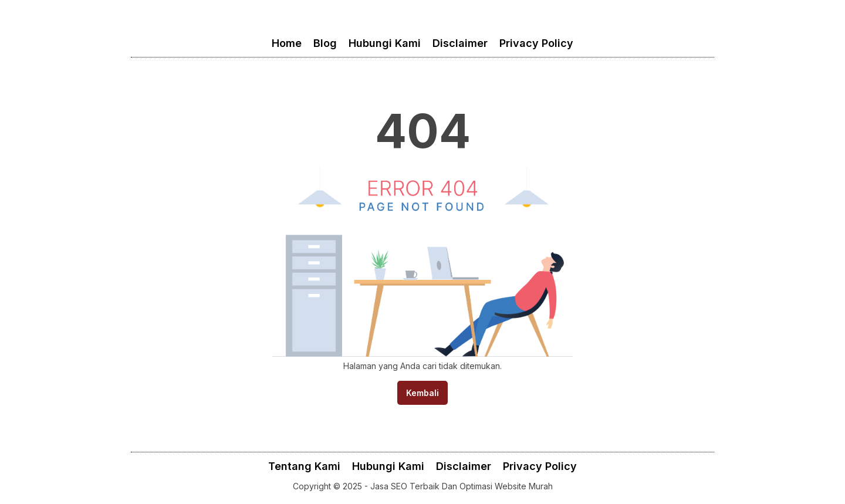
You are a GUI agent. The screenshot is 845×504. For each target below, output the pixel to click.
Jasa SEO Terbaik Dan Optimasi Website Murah (462, 486)
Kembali (422, 393)
